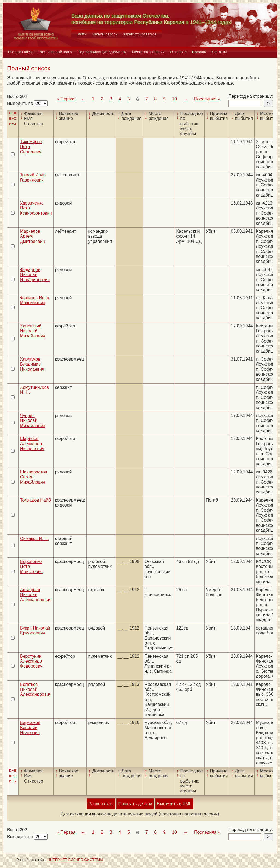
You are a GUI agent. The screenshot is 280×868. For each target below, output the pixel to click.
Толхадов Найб (35, 500)
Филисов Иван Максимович (35, 300)
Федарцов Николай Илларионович (35, 275)
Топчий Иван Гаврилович (33, 177)
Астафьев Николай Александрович (36, 595)
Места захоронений (148, 52)
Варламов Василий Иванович (30, 728)
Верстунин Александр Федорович (31, 661)
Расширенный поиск (56, 52)
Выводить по (21, 103)
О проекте (178, 52)
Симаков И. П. (34, 538)
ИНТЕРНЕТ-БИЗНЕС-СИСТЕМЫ (75, 860)
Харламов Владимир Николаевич (32, 364)
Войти (81, 34)
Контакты (219, 52)
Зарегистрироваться (140, 34)
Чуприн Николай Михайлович (33, 421)
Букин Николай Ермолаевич (35, 630)
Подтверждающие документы (102, 52)
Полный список (21, 52)
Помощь (199, 52)
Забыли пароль (105, 34)
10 (174, 99)
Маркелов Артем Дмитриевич (32, 236)
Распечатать (101, 804)
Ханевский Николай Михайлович (33, 331)
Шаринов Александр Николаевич (32, 444)
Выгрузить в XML (174, 804)
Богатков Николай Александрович (36, 689)
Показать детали (135, 804)
